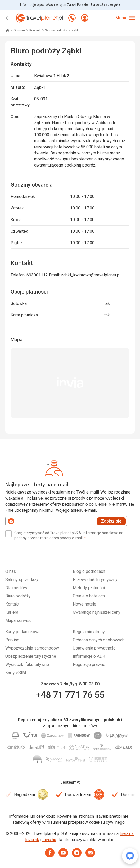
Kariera (12, 612)
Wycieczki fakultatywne (27, 664)
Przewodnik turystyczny (95, 580)
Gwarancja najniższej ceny (97, 612)
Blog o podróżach (89, 571)
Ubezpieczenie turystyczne (31, 656)
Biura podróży (18, 596)
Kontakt (35, 30)
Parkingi (13, 640)
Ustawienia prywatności (95, 648)
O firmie (20, 30)
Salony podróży (56, 30)
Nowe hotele (85, 604)
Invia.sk (32, 840)
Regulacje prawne (89, 664)
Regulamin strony (89, 632)
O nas (11, 571)
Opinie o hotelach (89, 596)
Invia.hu (49, 840)
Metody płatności (89, 588)
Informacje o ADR (89, 656)
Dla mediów (16, 588)
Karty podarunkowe (23, 632)
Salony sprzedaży (22, 580)
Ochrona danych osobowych (99, 640)
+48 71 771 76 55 (70, 695)
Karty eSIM (16, 673)
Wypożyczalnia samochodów (32, 648)
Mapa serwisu (18, 620)
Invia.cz (127, 834)
